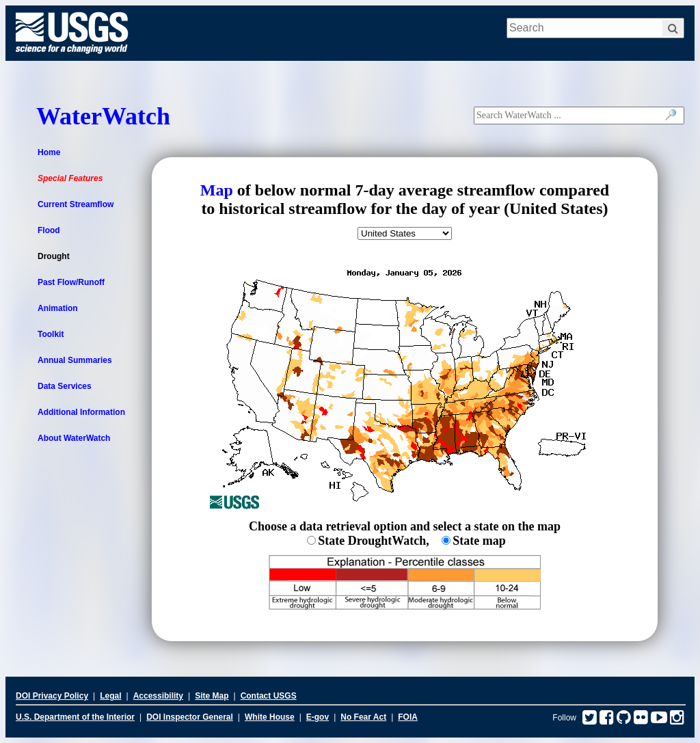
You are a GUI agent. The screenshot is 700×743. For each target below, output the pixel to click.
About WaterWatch (74, 438)
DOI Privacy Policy (52, 696)
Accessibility (158, 696)
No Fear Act (363, 717)
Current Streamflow (76, 204)
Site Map (212, 696)
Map (217, 190)
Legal (110, 696)
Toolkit (51, 334)
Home (49, 152)
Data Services (65, 386)
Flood (49, 230)
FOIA (408, 717)
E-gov (318, 717)
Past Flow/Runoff (71, 282)
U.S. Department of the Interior (75, 717)
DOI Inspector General (190, 717)
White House (270, 717)
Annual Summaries (75, 360)
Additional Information (81, 412)
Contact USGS (269, 696)
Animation (58, 308)
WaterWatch (103, 116)
